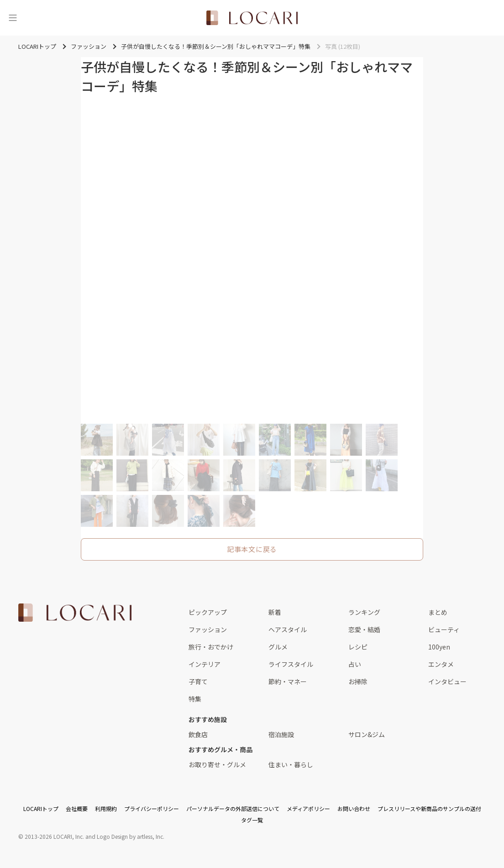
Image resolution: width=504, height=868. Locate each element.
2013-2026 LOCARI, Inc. (54, 836)
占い (355, 664)
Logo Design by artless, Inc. (131, 836)
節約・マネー (288, 681)
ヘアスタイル (288, 629)
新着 (275, 612)
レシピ (358, 647)
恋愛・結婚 (364, 629)
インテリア (205, 664)
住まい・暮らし (291, 764)
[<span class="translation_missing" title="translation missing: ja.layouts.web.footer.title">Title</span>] (75, 613)
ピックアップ (208, 612)
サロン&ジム (367, 734)
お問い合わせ (354, 808)
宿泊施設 (281, 734)
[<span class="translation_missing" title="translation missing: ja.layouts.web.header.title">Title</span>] (252, 18)
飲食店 (198, 734)
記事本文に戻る (252, 549)
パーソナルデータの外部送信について (233, 808)
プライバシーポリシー (152, 808)
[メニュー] (13, 18)
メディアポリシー (308, 808)
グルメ (278, 647)
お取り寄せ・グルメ (217, 764)
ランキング (364, 612)
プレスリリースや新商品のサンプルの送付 (429, 808)
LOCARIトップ (41, 808)
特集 (195, 699)
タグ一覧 (252, 820)
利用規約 (106, 808)
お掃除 (358, 681)
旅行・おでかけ (211, 647)
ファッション (208, 629)
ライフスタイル (291, 664)
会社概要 (77, 808)
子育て (198, 681)
